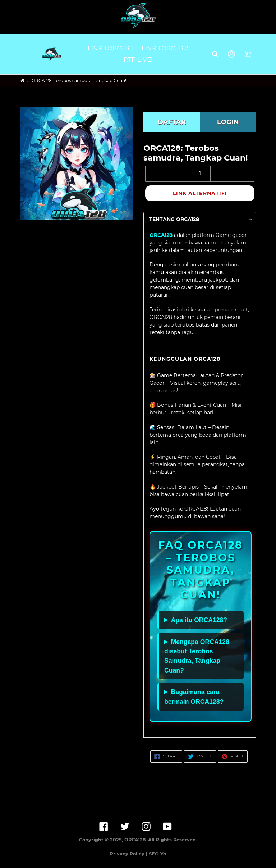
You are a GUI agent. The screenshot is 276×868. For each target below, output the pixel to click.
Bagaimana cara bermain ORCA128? (194, 697)
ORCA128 (161, 235)
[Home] (22, 81)
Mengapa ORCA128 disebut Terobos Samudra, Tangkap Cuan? (197, 656)
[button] (216, 54)
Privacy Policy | (129, 854)
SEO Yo (157, 854)
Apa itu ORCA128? (199, 620)
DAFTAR (172, 122)
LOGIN (228, 122)
